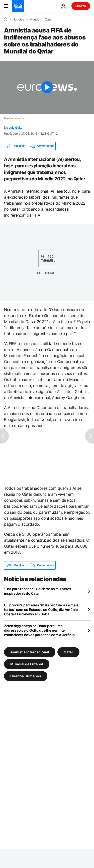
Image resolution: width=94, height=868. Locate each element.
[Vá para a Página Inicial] (18, 6)
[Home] (6, 19)
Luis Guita (16, 128)
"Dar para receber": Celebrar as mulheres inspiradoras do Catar (38, 591)
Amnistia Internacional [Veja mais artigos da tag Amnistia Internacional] (30, 652)
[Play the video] (47, 87)
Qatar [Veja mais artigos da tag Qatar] (68, 652)
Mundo (34, 19)
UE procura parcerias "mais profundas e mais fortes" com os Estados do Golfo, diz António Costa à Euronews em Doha (41, 610)
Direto (81, 6)
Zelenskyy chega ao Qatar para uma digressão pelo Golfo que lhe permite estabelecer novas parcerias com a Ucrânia (39, 630)
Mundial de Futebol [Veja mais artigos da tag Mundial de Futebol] (27, 664)
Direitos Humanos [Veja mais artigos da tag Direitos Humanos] (26, 676)
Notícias (18, 19)
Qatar (49, 19)
